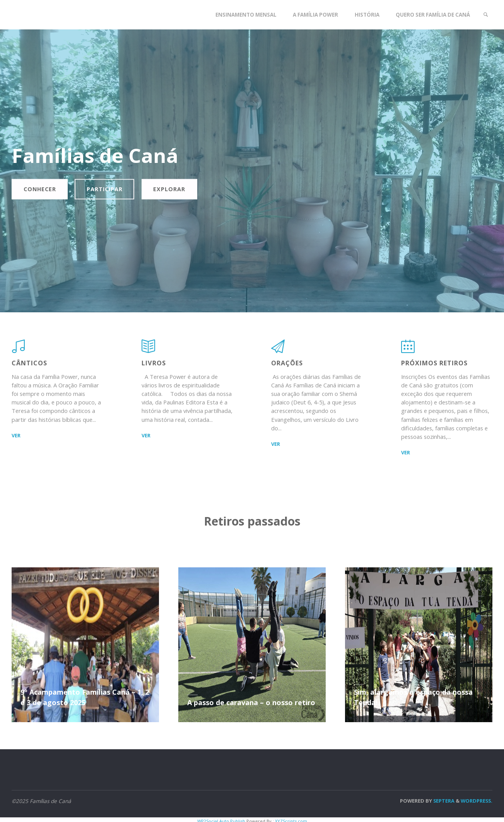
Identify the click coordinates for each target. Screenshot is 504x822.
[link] (485, 15)
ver (16, 436)
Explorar (175, 189)
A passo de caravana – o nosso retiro (251, 704)
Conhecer (41, 189)
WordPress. (477, 802)
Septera (443, 802)
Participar (109, 189)
